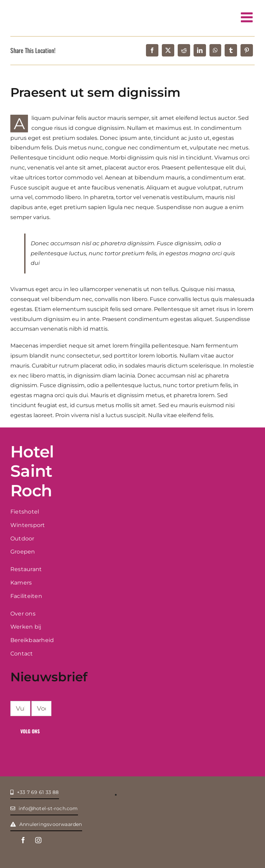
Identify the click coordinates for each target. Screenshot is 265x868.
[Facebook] (152, 50)
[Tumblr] (231, 50)
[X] (168, 50)
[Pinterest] (247, 50)
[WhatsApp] (215, 50)
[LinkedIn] (200, 50)
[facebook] (23, 840)
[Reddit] (184, 50)
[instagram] (38, 840)
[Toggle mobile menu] (248, 17)
